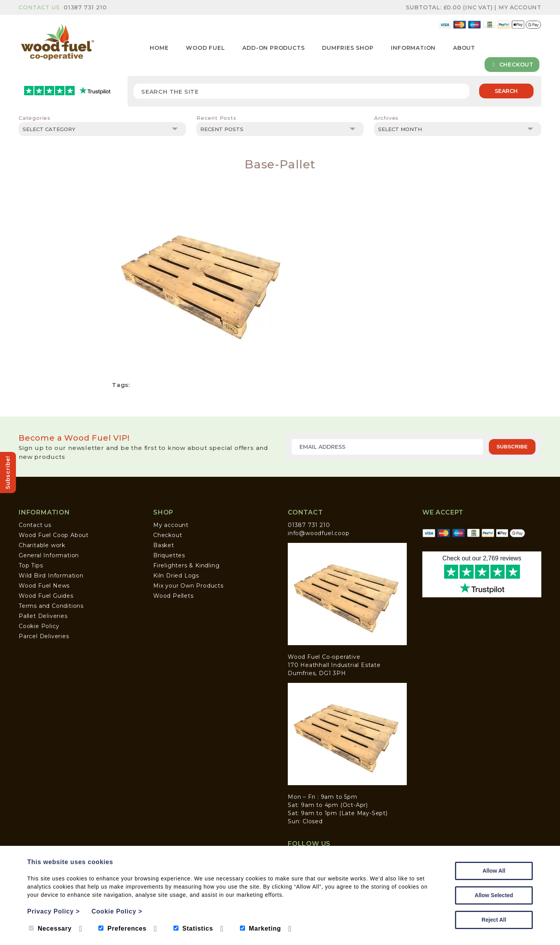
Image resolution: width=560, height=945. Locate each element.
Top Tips (31, 565)
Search (506, 91)
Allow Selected (494, 895)
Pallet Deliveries (43, 616)
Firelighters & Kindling (186, 565)
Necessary (50, 928)
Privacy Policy (53, 911)
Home (159, 48)
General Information (49, 555)
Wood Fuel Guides (46, 596)
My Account (520, 7)
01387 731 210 (85, 7)
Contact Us (39, 7)
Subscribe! (8, 472)
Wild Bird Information (51, 576)
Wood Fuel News (44, 586)
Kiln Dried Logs (176, 576)
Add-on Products (273, 48)
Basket (164, 545)
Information (413, 48)
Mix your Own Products (188, 586)
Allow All (494, 871)
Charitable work (42, 545)
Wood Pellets (173, 596)
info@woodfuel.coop (318, 533)
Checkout (512, 65)
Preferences (122, 928)
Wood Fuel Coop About (54, 535)
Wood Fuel (205, 48)
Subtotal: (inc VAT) (450, 7)
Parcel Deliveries (44, 636)
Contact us (35, 525)
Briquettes (169, 555)
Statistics (193, 928)
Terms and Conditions (51, 606)
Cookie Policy (39, 626)
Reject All (494, 920)
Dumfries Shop (348, 48)
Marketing (261, 928)
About (464, 48)
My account (171, 525)
